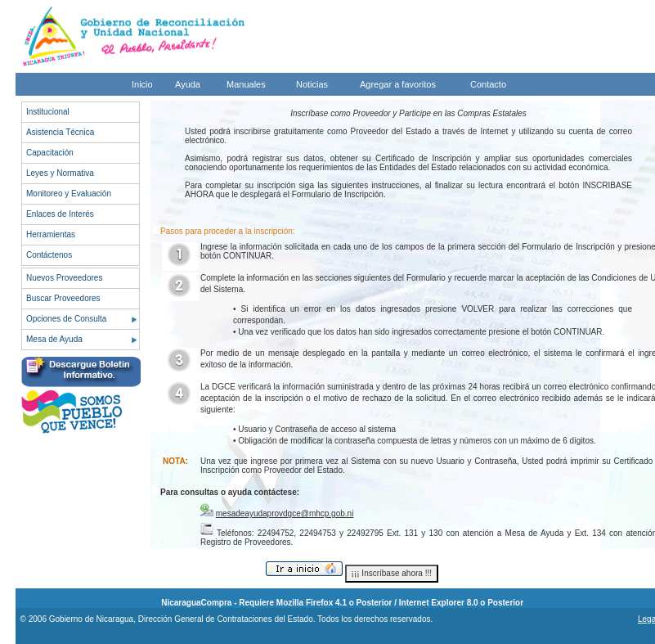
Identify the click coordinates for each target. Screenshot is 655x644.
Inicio (142, 84)
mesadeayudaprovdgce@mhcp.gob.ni (285, 513)
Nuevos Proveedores (64, 278)
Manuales (246, 84)
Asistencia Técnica (60, 132)
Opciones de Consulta (66, 319)
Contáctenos (49, 255)
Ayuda (188, 84)
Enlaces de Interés (60, 214)
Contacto (488, 84)
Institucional (48, 112)
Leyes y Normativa (60, 173)
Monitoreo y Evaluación (69, 194)
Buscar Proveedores (63, 298)
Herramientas (51, 234)
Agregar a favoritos (398, 84)
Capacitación (50, 153)
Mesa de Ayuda (54, 339)
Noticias (312, 84)
